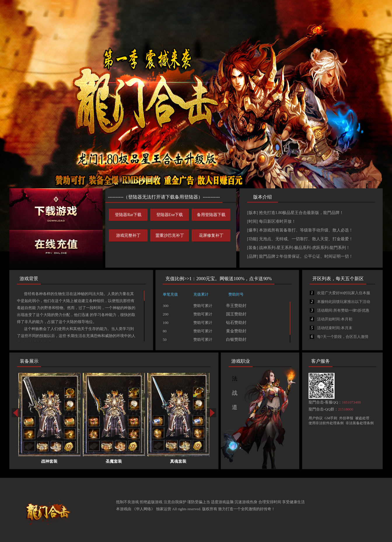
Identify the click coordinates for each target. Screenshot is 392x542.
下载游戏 (56, 209)
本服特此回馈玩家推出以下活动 (340, 302)
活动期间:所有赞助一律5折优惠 (339, 310)
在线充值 (56, 249)
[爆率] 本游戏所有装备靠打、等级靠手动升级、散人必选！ (300, 230)
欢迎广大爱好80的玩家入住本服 (340, 293)
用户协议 (316, 418)
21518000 (346, 409)
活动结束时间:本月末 (331, 328)
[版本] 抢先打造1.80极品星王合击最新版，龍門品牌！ (295, 213)
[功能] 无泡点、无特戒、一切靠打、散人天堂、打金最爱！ (300, 239)
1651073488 (351, 402)
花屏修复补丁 (211, 235)
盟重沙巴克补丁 (170, 235)
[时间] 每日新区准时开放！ (271, 221)
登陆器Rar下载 (128, 215)
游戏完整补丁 (128, 235)
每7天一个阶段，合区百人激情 (339, 337)
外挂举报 (346, 418)
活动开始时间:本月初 (331, 319)
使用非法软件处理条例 (326, 423)
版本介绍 (262, 197)
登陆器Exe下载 (170, 215)
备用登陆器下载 (211, 215)
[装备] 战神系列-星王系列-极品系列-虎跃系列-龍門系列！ (299, 248)
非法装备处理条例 (360, 423)
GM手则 (331, 418)
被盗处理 (362, 418)
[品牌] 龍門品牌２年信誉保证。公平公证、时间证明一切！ (300, 256)
